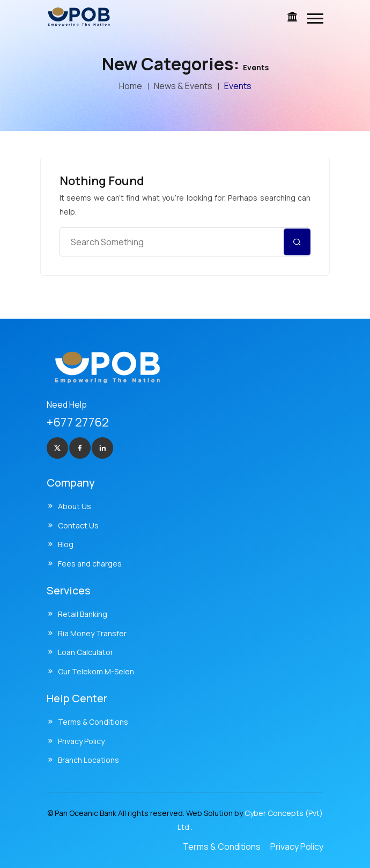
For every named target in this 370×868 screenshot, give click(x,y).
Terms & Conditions (93, 722)
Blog (66, 544)
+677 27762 (78, 422)
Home (131, 86)
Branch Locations (88, 760)
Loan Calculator (86, 652)
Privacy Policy (81, 741)
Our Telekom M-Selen (96, 671)
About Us (75, 506)
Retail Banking (83, 614)
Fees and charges (90, 564)
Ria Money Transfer (92, 633)
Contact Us (78, 525)
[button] (315, 19)
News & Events (183, 86)
